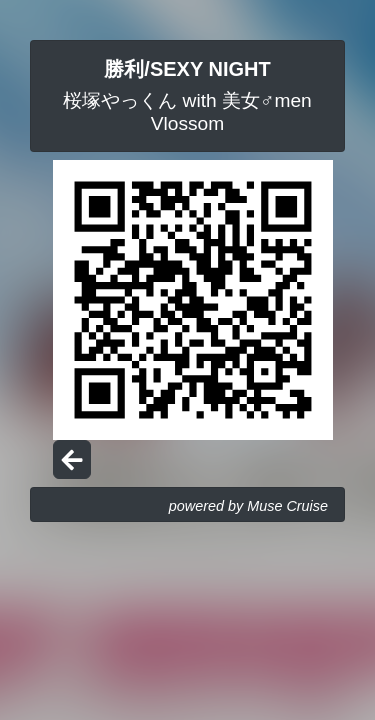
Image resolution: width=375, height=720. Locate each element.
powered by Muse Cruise (248, 506)
